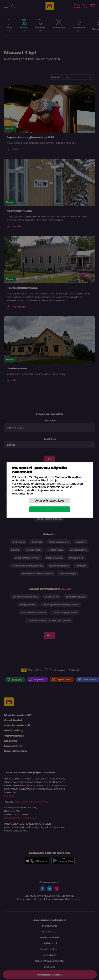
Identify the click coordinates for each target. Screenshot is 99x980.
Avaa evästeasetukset (50, 501)
